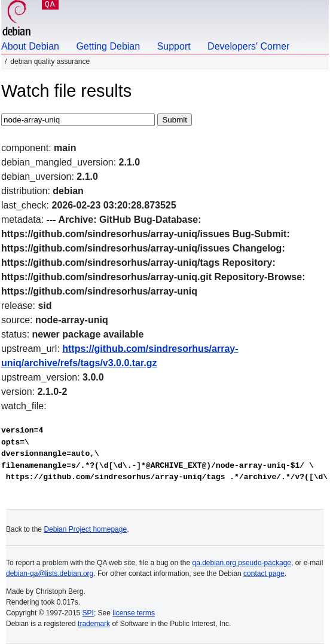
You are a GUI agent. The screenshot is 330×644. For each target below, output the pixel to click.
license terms (134, 613)
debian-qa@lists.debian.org (50, 574)
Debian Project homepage (85, 529)
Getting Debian (108, 46)
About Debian (30, 46)
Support (174, 46)
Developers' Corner (248, 46)
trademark (94, 624)
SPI (88, 613)
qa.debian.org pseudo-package (242, 563)
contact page (264, 574)
